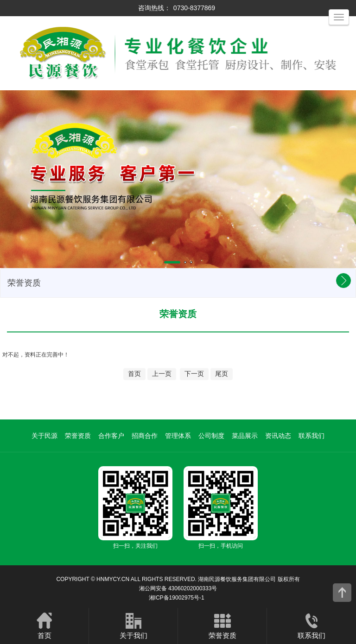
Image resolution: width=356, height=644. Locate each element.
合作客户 (111, 436)
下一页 (194, 374)
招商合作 (145, 436)
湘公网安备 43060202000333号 (178, 588)
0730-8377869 (194, 8)
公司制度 (211, 436)
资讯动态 (278, 436)
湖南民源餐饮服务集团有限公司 (237, 579)
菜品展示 (245, 436)
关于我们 (133, 625)
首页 (134, 374)
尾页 (222, 374)
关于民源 (44, 436)
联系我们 (311, 436)
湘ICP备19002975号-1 (177, 598)
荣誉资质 (78, 436)
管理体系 (178, 436)
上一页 (162, 374)
